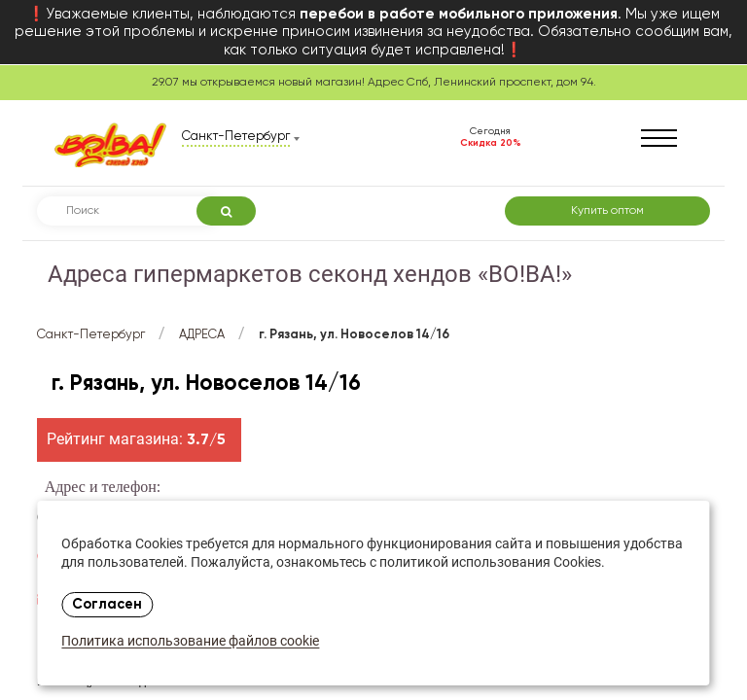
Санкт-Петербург (91, 335)
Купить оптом (607, 211)
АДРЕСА (202, 335)
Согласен (107, 605)
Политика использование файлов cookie (190, 642)
